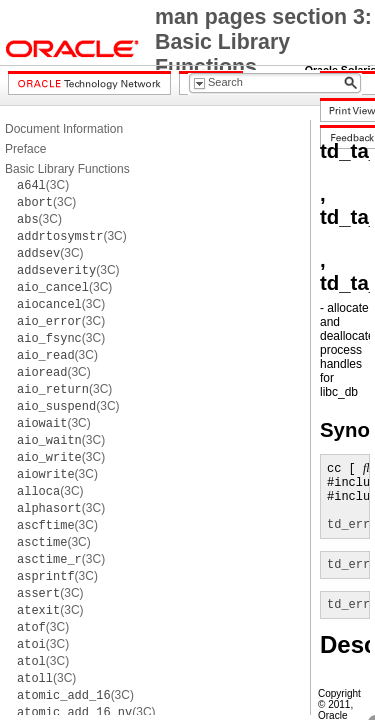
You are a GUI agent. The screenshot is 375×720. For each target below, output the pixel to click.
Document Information (64, 129)
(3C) (43, 185)
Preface (25, 149)
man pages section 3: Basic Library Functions (263, 42)
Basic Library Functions (67, 169)
